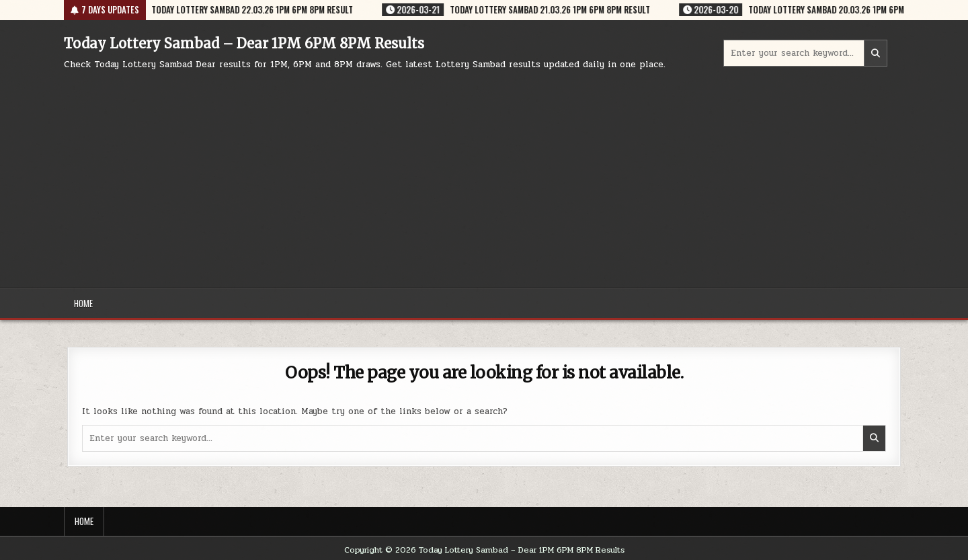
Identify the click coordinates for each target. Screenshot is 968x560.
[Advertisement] (484, 173)
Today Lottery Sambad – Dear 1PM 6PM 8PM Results (244, 43)
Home (83, 303)
